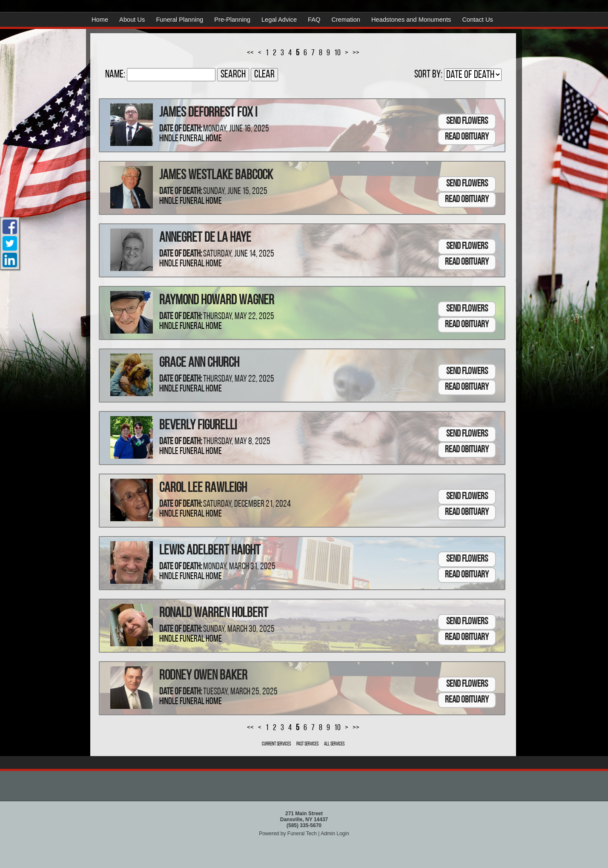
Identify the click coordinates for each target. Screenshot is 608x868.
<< (250, 53)
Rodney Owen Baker (203, 676)
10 (337, 53)
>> (356, 53)
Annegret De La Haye (205, 238)
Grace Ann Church (199, 363)
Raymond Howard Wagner (217, 301)
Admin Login (335, 834)
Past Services (307, 744)
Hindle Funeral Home (191, 139)
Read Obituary (467, 137)
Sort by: (428, 75)
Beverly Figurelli (198, 426)
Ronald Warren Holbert (214, 614)
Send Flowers (467, 121)
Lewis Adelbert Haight (210, 551)
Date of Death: (181, 129)
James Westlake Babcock (216, 176)
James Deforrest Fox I (208, 113)
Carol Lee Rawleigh (203, 488)
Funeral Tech (302, 834)
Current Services (276, 744)
